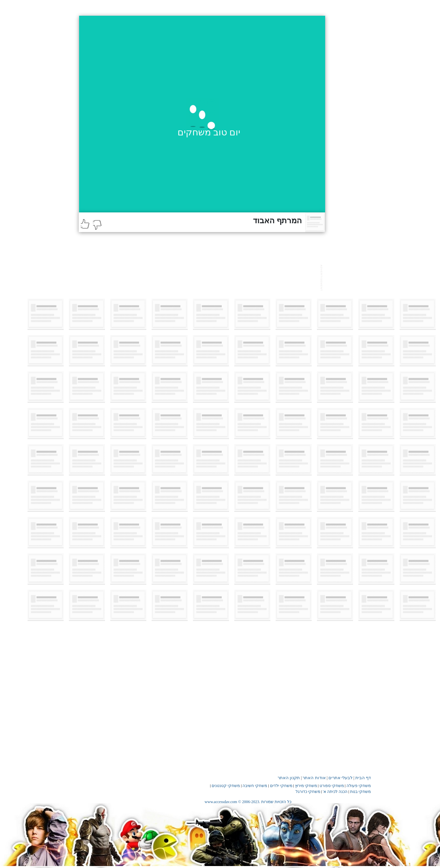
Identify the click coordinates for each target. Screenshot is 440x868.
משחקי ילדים (281, 786)
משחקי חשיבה (255, 786)
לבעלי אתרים (340, 778)
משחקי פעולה (359, 786)
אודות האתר (314, 778)
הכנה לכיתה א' (335, 792)
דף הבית (363, 778)
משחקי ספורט (332, 786)
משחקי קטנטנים (226, 786)
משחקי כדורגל (308, 792)
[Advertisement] (198, 277)
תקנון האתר (289, 778)
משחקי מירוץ (306, 786)
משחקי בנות (360, 792)
